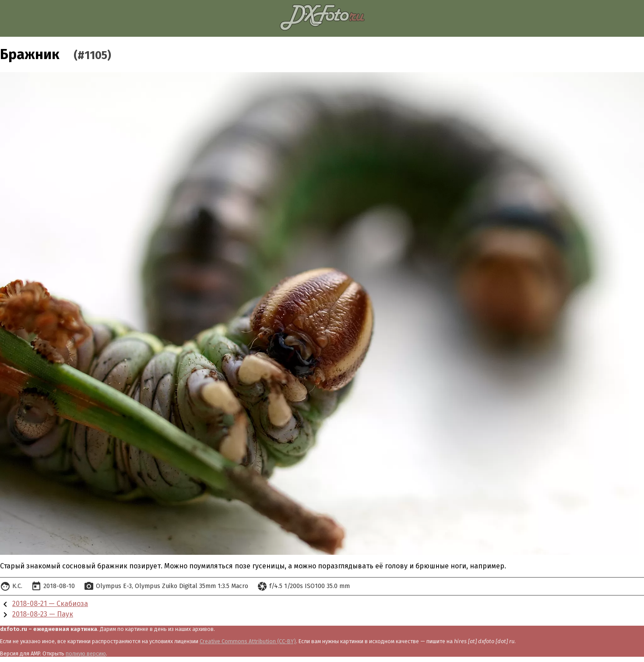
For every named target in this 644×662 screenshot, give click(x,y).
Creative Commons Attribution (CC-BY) (248, 641)
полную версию (86, 653)
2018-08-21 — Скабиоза (50, 604)
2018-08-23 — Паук (43, 614)
